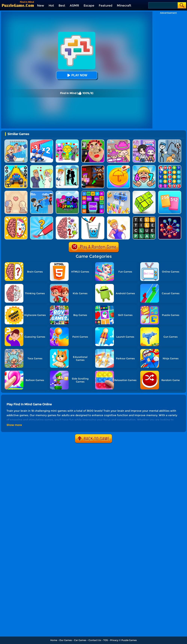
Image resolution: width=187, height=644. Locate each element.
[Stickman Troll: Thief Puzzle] (170, 141)
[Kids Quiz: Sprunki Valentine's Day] (67, 141)
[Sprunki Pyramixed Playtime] (67, 192)
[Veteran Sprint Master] (16, 167)
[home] (18, 5)
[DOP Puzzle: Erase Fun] (16, 141)
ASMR (74, 6)
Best (62, 6)
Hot (51, 6)
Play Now (77, 75)
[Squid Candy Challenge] (118, 167)
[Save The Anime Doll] (118, 218)
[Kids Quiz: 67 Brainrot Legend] (144, 167)
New (41, 6)
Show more (14, 425)
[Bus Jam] (118, 192)
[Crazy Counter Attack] (42, 192)
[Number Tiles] (93, 192)
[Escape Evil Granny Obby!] (93, 141)
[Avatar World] (118, 141)
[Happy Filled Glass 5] (93, 218)
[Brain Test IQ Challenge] (16, 218)
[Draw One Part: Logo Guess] (42, 218)
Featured (106, 6)
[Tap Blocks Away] (144, 192)
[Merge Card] (170, 192)
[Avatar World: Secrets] (144, 141)
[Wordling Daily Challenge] (144, 218)
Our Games (66, 640)
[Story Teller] (16, 192)
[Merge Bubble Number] (170, 167)
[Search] (163, 5)
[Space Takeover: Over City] (170, 218)
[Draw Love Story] (42, 167)
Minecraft (124, 6)
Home (54, 640)
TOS (106, 640)
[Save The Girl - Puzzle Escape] (67, 167)
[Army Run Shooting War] (42, 141)
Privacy (114, 640)
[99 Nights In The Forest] (93, 167)
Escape (89, 6)
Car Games (80, 640)
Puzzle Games (129, 640)
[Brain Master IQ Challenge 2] (67, 218)
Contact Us (95, 640)
